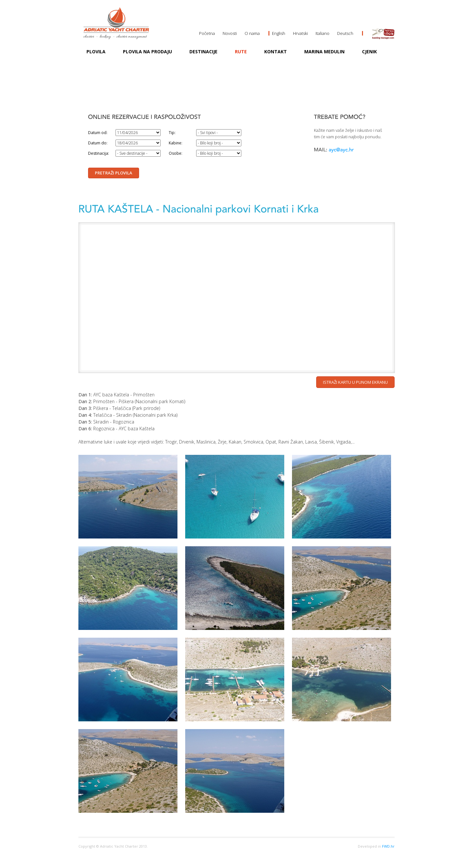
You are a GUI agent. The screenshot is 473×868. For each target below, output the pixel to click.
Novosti (230, 33)
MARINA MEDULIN (324, 52)
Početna (207, 33)
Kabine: (176, 143)
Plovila (96, 52)
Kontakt (276, 52)
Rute (241, 52)
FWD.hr (388, 846)
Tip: (172, 133)
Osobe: (176, 153)
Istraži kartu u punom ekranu (355, 382)
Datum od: (98, 133)
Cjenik (369, 52)
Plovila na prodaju (147, 52)
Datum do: (98, 143)
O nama (252, 33)
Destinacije (203, 52)
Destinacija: (99, 153)
